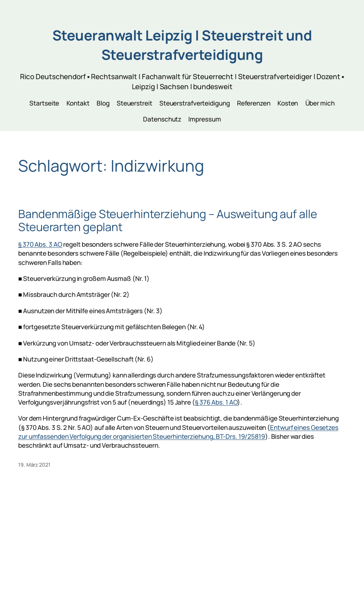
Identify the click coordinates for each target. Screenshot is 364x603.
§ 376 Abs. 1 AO (216, 402)
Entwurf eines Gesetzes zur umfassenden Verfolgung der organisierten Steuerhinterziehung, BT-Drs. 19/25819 (178, 432)
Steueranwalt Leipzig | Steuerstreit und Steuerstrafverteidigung (182, 45)
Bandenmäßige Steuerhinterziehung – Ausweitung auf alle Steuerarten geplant (168, 220)
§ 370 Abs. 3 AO (40, 244)
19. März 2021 (34, 465)
